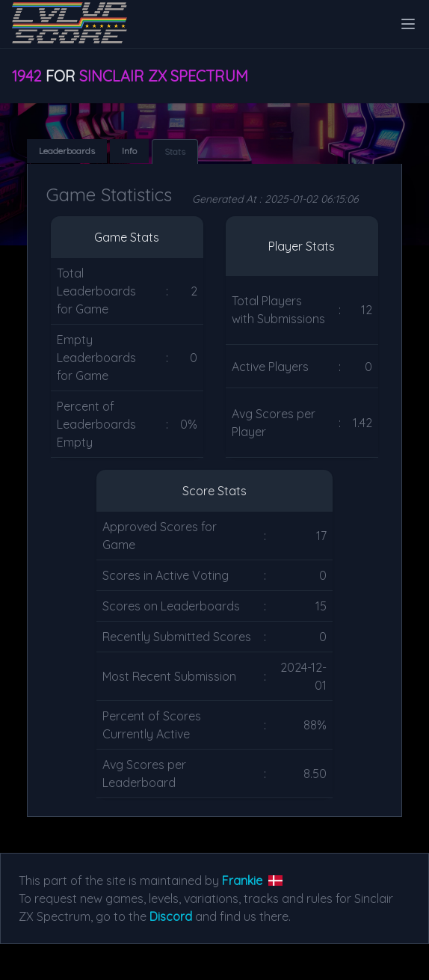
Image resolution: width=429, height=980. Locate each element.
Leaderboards (67, 151)
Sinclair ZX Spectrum (164, 76)
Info (129, 151)
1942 (27, 76)
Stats (175, 151)
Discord (171, 916)
